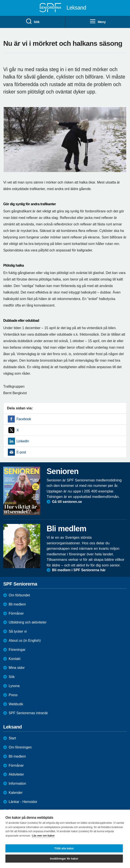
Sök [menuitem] (33, 21)
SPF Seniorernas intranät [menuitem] (28, 713)
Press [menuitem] (13, 695)
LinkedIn (23, 441)
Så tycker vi (18, 631)
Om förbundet (19, 595)
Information (17, 783)
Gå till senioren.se (67, 502)
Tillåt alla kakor (64, 848)
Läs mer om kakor (43, 836)
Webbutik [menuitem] (16, 704)
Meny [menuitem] (98, 21)
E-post (21, 452)
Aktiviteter (16, 774)
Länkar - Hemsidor (23, 802)
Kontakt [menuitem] (15, 659)
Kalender (16, 793)
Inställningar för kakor (64, 859)
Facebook (24, 419)
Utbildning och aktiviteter (28, 622)
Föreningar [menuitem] (17, 650)
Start (12, 738)
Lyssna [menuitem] (14, 686)
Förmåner (16, 613)
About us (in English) (25, 641)
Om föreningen (20, 747)
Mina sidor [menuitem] (17, 668)
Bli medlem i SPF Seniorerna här (79, 570)
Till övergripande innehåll (0, 0)
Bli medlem (17, 604)
